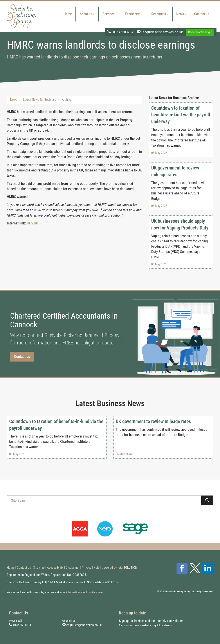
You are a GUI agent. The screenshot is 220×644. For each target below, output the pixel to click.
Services (110, 14)
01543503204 (123, 32)
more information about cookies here (81, 592)
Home (68, 14)
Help (96, 568)
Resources (160, 14)
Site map (39, 568)
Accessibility (55, 568)
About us (87, 14)
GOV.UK (32, 223)
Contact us (202, 14)
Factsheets (134, 14)
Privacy (87, 568)
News (181, 14)
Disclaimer (73, 568)
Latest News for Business (40, 100)
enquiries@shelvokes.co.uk (163, 32)
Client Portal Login (200, 32)
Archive (67, 100)
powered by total (120, 568)
